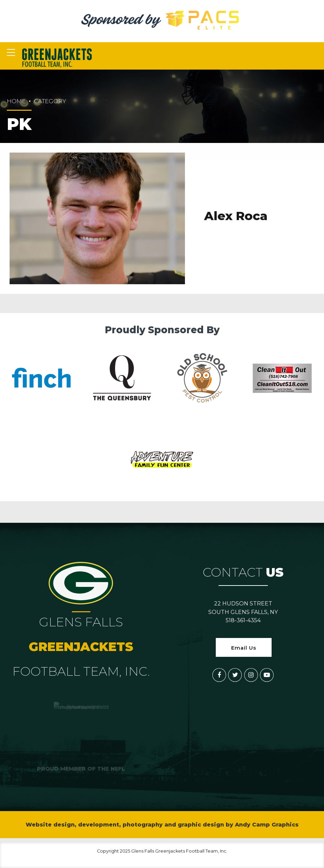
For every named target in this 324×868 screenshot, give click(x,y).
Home (16, 101)
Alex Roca (236, 216)
